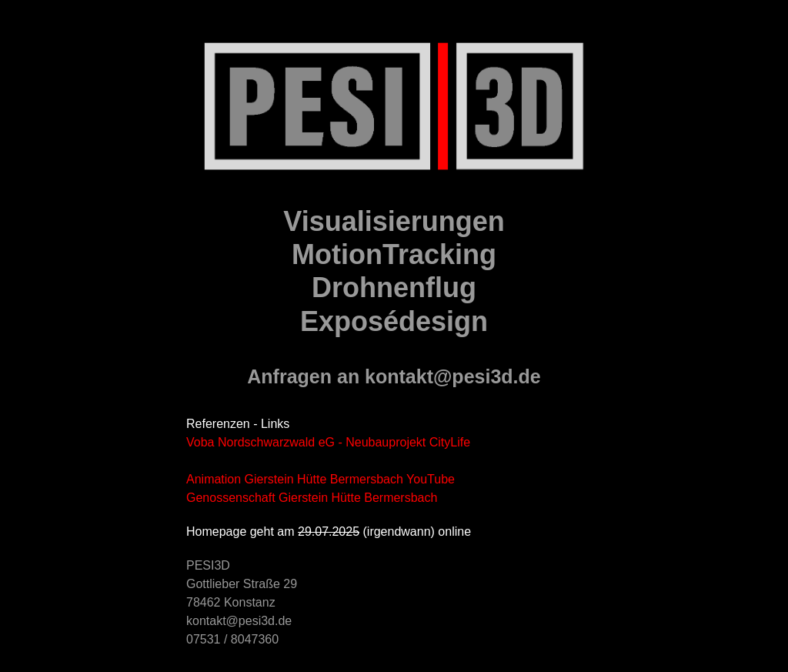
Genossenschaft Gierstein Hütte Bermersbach (312, 498)
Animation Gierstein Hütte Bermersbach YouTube (321, 479)
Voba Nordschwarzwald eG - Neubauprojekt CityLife (328, 442)
